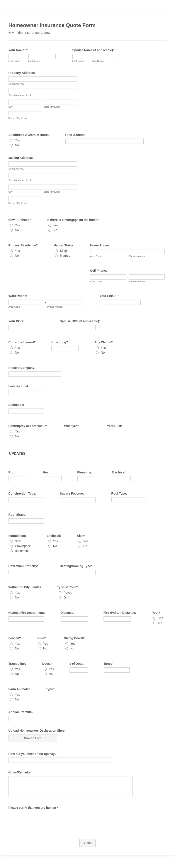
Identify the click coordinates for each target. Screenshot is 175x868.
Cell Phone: (99, 271)
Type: (50, 689)
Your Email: (109, 296)
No (17, 145)
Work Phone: (18, 296)
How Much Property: (23, 566)
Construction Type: (22, 493)
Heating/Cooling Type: (76, 566)
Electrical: (119, 472)
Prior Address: (76, 135)
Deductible (16, 405)
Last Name (34, 61)
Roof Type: (119, 493)
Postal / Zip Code (18, 118)
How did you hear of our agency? (33, 754)
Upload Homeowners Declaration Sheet (37, 731)
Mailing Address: (21, 158)
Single (64, 251)
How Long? (60, 342)
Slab (18, 541)
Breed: (109, 664)
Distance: (67, 613)
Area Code (96, 256)
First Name (14, 61)
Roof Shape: (17, 515)
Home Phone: (100, 245)
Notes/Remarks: (20, 772)
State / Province (52, 107)
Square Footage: (72, 493)
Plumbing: (85, 472)
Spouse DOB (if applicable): (80, 321)
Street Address (16, 84)
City (11, 107)
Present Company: (22, 368)
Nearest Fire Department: (27, 613)
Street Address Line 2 (20, 95)
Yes (18, 140)
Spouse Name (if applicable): (93, 50)
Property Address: (22, 73)
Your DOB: (16, 321)
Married (65, 256)
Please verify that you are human (33, 808)
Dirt (66, 597)
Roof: (13, 472)
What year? (72, 426)
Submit (88, 843)
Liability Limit (18, 386)
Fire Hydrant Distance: (120, 613)
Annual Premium (21, 712)
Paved (68, 593)
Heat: (47, 472)
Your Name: (18, 50)
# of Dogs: (77, 664)
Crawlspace (23, 546)
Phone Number (137, 256)
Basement (22, 551)
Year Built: (115, 426)
